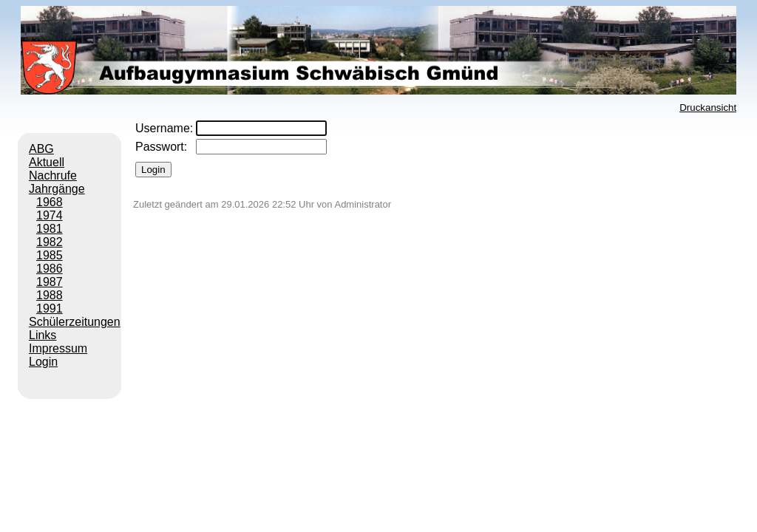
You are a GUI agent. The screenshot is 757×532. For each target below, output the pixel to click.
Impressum (58, 348)
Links (43, 335)
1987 (50, 282)
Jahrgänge (57, 189)
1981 (50, 229)
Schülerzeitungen (75, 322)
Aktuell (47, 162)
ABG (41, 149)
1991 (50, 308)
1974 (50, 215)
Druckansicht (708, 108)
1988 (50, 295)
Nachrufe (53, 175)
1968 (50, 202)
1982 (50, 242)
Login (43, 362)
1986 (50, 269)
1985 (50, 255)
